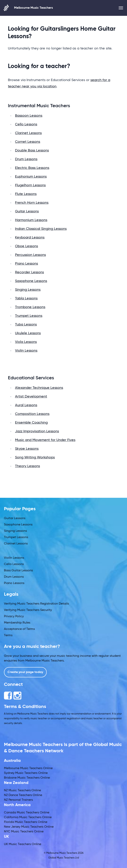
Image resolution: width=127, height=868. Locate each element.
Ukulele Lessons (28, 333)
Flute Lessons (26, 194)
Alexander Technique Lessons (39, 388)
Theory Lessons (27, 466)
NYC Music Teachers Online (24, 832)
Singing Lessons (28, 290)
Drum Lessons (26, 159)
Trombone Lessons (30, 307)
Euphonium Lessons (31, 177)
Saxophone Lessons (31, 281)
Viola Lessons (26, 342)
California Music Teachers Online (28, 817)
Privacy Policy (14, 616)
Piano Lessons (27, 264)
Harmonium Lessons (31, 220)
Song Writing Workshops (35, 457)
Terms (8, 635)
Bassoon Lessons (29, 116)
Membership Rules (17, 623)
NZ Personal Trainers (18, 800)
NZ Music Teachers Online (22, 790)
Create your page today (25, 672)
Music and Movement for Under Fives (45, 440)
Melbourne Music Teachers (28, 8)
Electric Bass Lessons (32, 168)
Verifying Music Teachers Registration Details (36, 604)
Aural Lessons (26, 405)
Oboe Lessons (27, 246)
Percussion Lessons (30, 255)
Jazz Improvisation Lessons (37, 431)
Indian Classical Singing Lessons (41, 229)
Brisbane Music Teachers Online (27, 778)
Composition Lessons (32, 414)
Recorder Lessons (29, 272)
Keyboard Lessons (30, 238)
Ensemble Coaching (31, 423)
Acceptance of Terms (19, 629)
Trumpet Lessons (29, 316)
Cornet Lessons (28, 142)
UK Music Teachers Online (23, 844)
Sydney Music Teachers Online (26, 773)
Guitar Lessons (27, 211)
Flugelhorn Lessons (30, 185)
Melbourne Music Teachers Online (28, 768)
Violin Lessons (26, 351)
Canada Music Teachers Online (27, 813)
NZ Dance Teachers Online (23, 795)
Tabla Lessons (26, 298)
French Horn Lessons (32, 203)
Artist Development (31, 397)
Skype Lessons (27, 449)
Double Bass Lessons (32, 151)
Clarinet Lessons (28, 133)
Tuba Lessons (26, 325)
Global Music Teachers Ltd (64, 858)
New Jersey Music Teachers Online (29, 827)
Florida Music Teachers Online (26, 822)
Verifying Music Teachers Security (28, 610)
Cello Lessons (26, 124)
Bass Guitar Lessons (18, 571)
